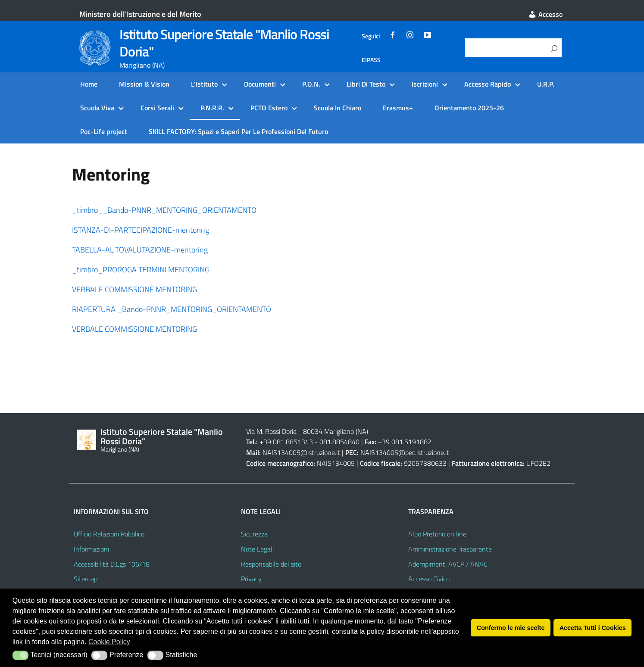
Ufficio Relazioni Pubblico (109, 534)
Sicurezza (254, 534)
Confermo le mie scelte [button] (511, 628)
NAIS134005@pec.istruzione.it (405, 452)
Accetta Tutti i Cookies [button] (593, 628)
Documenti (260, 84)
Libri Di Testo (366, 84)
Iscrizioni (425, 84)
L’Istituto (204, 84)
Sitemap (86, 579)
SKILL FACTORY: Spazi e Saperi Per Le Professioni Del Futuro (238, 131)
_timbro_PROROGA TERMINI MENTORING (141, 270)
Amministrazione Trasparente (450, 549)
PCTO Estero (269, 108)
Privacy (251, 579)
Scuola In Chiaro (338, 108)
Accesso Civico (429, 579)
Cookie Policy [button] (109, 642)
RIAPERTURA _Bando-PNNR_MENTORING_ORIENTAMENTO (172, 309)
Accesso (545, 14)
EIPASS (371, 60)
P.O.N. (311, 84)
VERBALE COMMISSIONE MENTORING (135, 289)
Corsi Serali (157, 108)
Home (89, 84)
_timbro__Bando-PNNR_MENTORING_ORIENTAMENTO (164, 210)
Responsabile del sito (271, 564)
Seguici (371, 36)
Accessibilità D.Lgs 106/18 (112, 564)
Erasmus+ (398, 108)
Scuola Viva (97, 108)
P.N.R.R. (212, 108)
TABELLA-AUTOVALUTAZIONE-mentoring (140, 250)
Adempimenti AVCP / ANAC (448, 564)
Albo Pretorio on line (437, 534)
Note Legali (257, 549)
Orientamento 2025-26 (469, 108)
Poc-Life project (104, 131)
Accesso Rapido (488, 84)
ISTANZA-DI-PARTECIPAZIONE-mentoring (141, 230)
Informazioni (91, 549)
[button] (20, 655)
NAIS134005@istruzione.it (301, 452)
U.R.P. (546, 84)
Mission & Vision (144, 84)
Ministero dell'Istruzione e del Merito (140, 14)
